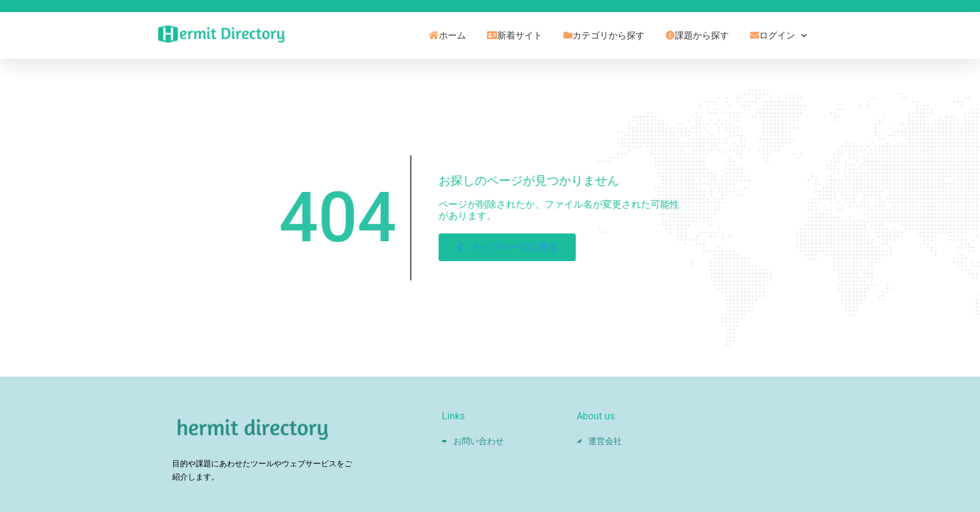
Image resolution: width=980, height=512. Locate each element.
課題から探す (697, 35)
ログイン (778, 36)
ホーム (447, 35)
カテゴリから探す (604, 35)
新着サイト (515, 35)
